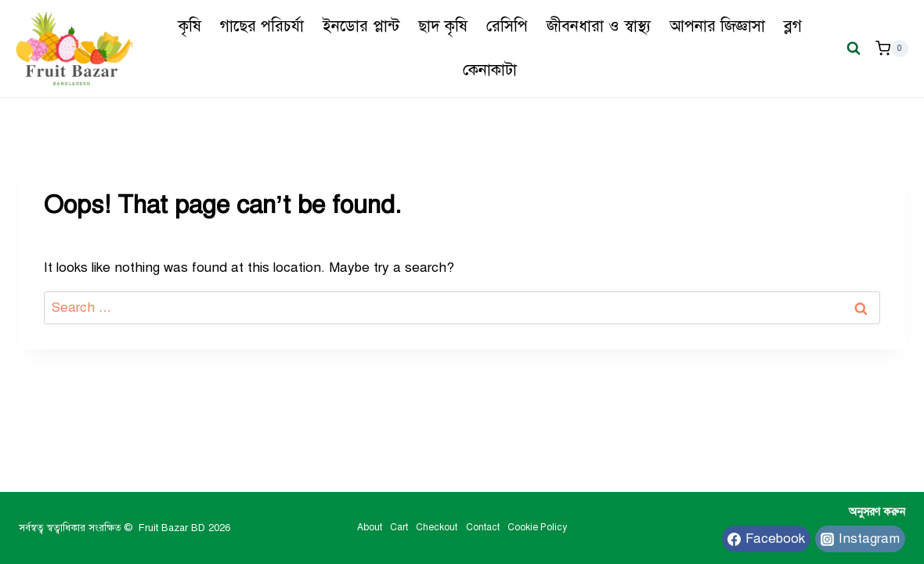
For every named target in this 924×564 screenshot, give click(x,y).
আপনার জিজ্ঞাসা (717, 26)
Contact (483, 527)
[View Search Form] (854, 49)
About (370, 527)
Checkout (437, 527)
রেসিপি (507, 26)
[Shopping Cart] (892, 49)
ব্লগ (793, 26)
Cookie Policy (537, 527)
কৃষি (190, 26)
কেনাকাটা (490, 70)
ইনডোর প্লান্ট (361, 26)
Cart (399, 527)
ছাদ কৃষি (443, 26)
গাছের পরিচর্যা (262, 26)
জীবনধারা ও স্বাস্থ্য (599, 26)
